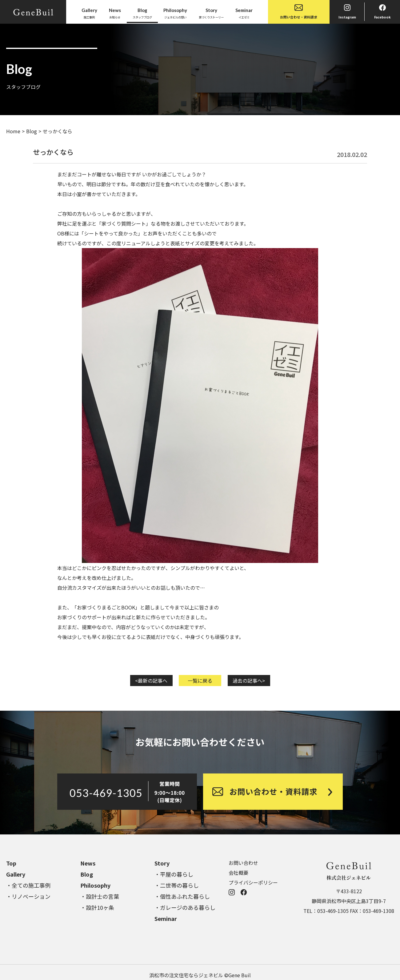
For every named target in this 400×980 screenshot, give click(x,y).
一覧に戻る (200, 681)
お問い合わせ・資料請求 (299, 12)
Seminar (166, 918)
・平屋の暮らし (174, 874)
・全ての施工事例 (28, 885)
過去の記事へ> (249, 681)
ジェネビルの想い (175, 13)
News (88, 863)
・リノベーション (28, 896)
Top (11, 863)
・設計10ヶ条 (97, 907)
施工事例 (89, 13)
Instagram (347, 12)
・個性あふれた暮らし (182, 896)
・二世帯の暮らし (177, 885)
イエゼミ (244, 13)
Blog (32, 131)
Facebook (382, 12)
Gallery (16, 874)
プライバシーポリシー (253, 882)
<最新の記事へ (151, 681)
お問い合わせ (243, 863)
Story (162, 863)
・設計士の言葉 (100, 896)
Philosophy (95, 885)
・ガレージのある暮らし (185, 907)
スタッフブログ (142, 13)
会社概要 (238, 873)
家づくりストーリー (211, 13)
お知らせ (115, 13)
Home (13, 131)
